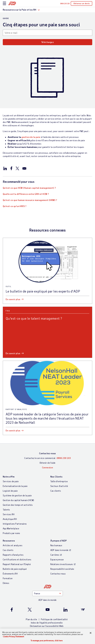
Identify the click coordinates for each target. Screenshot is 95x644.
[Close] (91, 633)
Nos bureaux (56, 545)
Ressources (9, 541)
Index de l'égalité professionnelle (47, 623)
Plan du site (31, 619)
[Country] (48, 593)
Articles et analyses (13, 545)
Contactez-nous (47, 453)
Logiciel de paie (10, 491)
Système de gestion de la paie (17, 495)
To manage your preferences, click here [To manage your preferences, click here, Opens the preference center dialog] (47, 641)
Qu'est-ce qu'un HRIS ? (15, 206)
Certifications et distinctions (17, 559)
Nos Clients (56, 477)
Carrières (55, 555)
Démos (6, 583)
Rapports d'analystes (13, 555)
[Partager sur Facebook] (11, 168)
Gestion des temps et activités (18, 505)
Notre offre (9, 477)
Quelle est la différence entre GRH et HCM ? (26, 194)
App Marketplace (11, 528)
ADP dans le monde (59, 550)
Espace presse (57, 559)
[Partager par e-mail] (24, 168)
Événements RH (10, 574)
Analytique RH (10, 519)
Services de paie (11, 481)
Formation (8, 578)
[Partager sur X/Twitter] (17, 168)
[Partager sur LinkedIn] (5, 168)
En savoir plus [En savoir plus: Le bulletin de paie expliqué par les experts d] (13, 299)
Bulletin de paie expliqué (15, 569)
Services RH (9, 514)
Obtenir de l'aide (47, 463)
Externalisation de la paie (15, 486)
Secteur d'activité (59, 486)
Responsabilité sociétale (62, 569)
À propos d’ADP (59, 541)
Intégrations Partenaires (15, 524)
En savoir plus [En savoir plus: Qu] (13, 353)
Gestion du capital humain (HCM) (18, 500)
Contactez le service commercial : (47, 458)
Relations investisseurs (62, 564)
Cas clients (56, 491)
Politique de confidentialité (54, 619)
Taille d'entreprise (59, 481)
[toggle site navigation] (4, 4)
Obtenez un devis (81, 3)
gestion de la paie (31, 137)
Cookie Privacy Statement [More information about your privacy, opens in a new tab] (14, 637)
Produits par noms (11, 533)
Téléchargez (47, 42)
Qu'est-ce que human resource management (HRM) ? (30, 200)
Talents (6, 510)
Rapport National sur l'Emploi (17, 564)
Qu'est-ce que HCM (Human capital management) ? (29, 188)
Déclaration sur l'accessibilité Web (47, 626)
